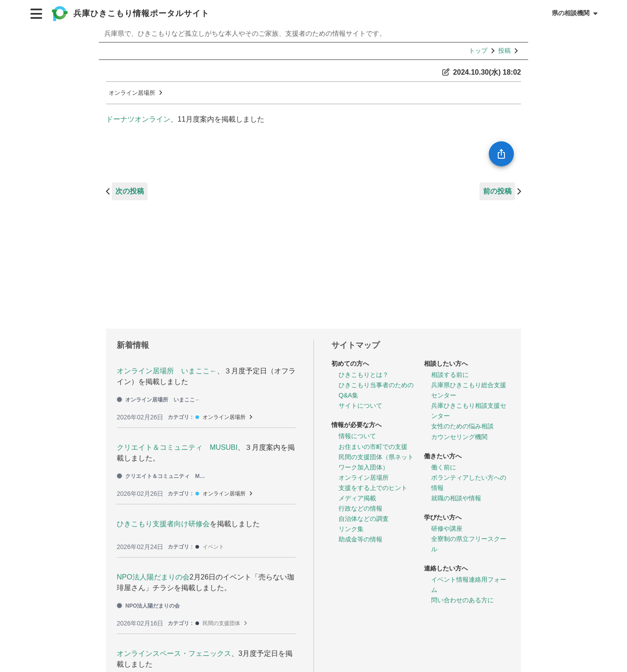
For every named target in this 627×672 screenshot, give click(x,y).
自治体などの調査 (364, 519)
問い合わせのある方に (462, 600)
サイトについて (360, 406)
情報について (357, 436)
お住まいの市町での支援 (373, 447)
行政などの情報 (360, 508)
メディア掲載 (357, 498)
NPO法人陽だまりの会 (153, 577)
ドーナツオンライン (138, 119)
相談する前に (450, 375)
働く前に (444, 467)
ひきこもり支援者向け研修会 (163, 524)
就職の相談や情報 (456, 498)
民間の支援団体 (221, 623)
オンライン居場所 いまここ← (167, 371)
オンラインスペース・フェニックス (174, 653)
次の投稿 (130, 191)
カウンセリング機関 (459, 437)
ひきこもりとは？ (364, 375)
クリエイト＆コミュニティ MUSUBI (177, 447)
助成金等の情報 (360, 539)
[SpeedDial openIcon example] (501, 154)
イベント (213, 547)
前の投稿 (497, 191)
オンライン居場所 (132, 93)
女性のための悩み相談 (462, 426)
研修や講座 (447, 528)
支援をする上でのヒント (373, 488)
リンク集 (351, 529)
